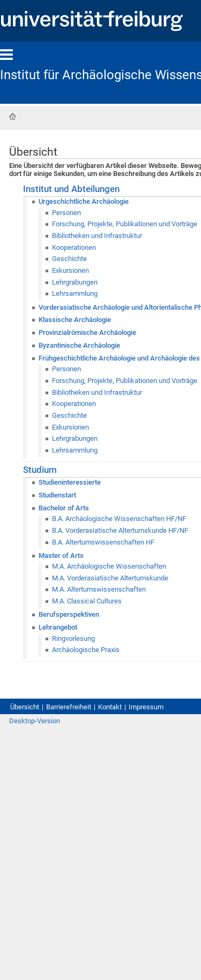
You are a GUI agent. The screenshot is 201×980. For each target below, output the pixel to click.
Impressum (146, 707)
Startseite (12, 117)
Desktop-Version (35, 721)
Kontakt (110, 707)
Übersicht (25, 707)
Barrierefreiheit (69, 707)
